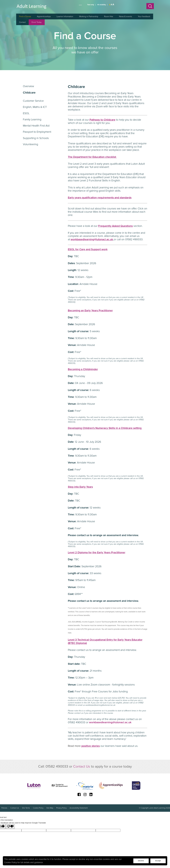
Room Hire (109, 16)
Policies (4, 808)
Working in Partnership (89, 16)
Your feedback (144, 16)
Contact (22, 22)
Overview (28, 86)
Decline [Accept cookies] (141, 861)
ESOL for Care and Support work (88, 249)
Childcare (29, 93)
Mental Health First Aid (36, 126)
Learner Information (65, 16)
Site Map (50, 808)
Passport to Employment (37, 132)
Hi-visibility (102, 5)
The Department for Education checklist (92, 157)
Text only (91, 5)
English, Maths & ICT (35, 107)
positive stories (91, 746)
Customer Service (33, 101)
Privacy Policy (61, 808)
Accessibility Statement (79, 808)
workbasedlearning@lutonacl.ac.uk (110, 722)
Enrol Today (37, 22)
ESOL (26, 113)
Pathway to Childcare (102, 120)
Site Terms (26, 808)
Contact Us (82, 766)
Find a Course (25, 16)
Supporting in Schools (36, 138)
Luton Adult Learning (32, 6)
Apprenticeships (44, 16)
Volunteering (30, 144)
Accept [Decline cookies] (158, 861)
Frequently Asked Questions (115, 226)
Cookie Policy (11, 862)
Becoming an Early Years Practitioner (90, 311)
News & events (125, 16)
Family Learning (32, 120)
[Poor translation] (10, 826)
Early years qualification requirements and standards (100, 198)
